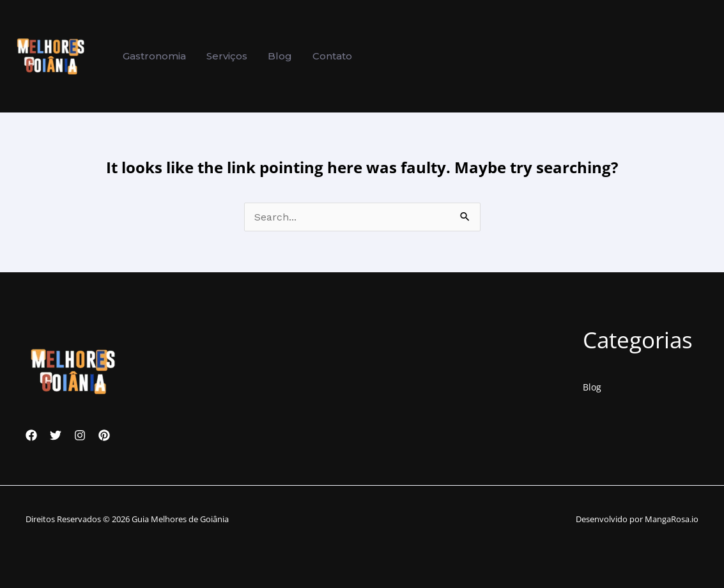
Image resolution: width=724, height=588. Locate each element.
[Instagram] (80, 435)
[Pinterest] (104, 435)
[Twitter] (56, 435)
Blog (592, 387)
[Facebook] (31, 435)
